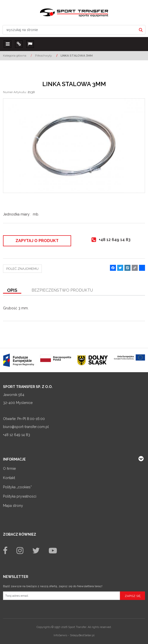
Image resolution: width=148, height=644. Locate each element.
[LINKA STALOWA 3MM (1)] (74, 146)
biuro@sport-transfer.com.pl (26, 427)
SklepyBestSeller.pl (82, 635)
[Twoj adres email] (61, 596)
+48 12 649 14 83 (17, 435)
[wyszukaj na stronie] (70, 30)
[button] (12, 291)
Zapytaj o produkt (37, 241)
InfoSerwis (60, 635)
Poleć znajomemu (22, 269)
